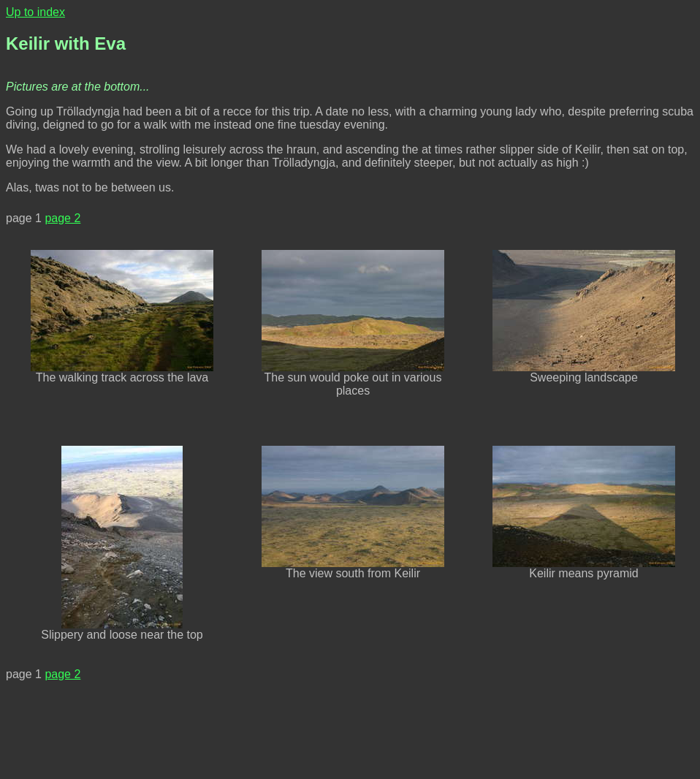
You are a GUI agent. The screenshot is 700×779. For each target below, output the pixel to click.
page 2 (62, 218)
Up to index (35, 12)
